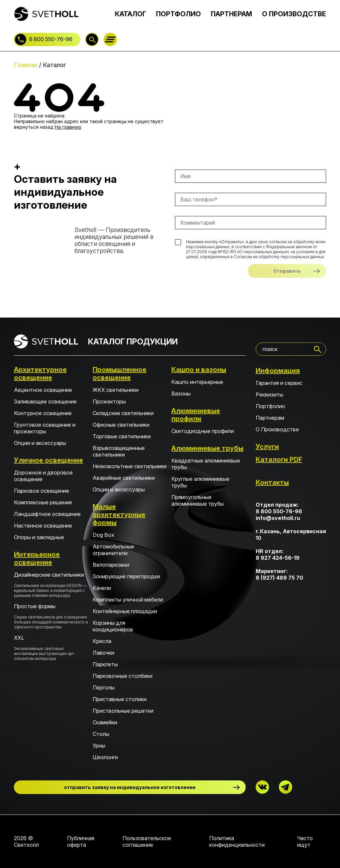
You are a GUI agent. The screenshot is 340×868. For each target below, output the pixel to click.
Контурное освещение (43, 413)
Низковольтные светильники (129, 466)
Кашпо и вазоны (199, 370)
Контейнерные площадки (125, 611)
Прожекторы (109, 401)
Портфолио (270, 406)
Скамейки (105, 722)
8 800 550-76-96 (51, 39)
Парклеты (105, 664)
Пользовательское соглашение (147, 841)
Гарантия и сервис (279, 383)
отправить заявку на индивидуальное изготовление (130, 787)
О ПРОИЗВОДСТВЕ (294, 14)
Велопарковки (111, 565)
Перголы (104, 687)
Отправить (287, 271)
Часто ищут (305, 841)
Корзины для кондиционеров (113, 626)
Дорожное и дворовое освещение (43, 476)
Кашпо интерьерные (197, 382)
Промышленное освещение (120, 374)
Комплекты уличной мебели (128, 600)
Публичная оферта (81, 841)
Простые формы (51, 616)
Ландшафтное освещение (47, 514)
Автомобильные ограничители (113, 550)
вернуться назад (34, 127)
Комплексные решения (43, 502)
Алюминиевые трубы (207, 448)
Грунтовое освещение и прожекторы (45, 428)
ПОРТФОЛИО (178, 14)
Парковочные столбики (123, 676)
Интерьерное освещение (37, 558)
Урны (99, 746)
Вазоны (181, 394)
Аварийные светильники (124, 478)
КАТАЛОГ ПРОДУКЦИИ (133, 342)
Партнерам (270, 418)
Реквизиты (269, 395)
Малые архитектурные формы (119, 515)
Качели (102, 588)
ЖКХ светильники (116, 390)
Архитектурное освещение (40, 374)
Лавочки (103, 653)
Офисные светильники (121, 425)
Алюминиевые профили (196, 415)
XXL (51, 648)
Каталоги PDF (279, 460)
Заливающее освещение (45, 401)
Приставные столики (120, 699)
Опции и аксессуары (40, 443)
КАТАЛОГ (130, 14)
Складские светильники (123, 413)
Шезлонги (105, 757)
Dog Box (103, 535)
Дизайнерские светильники (51, 585)
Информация (278, 371)
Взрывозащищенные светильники (119, 451)
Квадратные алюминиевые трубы (206, 464)
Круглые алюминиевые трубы (200, 482)
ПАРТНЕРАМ (231, 14)
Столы (101, 734)
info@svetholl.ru (278, 518)
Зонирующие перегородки (126, 576)
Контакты (272, 482)
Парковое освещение (42, 491)
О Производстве (277, 429)
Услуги (267, 447)
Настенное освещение (43, 526)
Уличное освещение (48, 460)
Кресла (102, 641)
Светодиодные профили (203, 431)
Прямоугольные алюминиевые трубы (198, 500)
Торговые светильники (122, 436)
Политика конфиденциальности (237, 841)
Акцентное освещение (43, 390)
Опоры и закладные (39, 537)
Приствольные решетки (123, 711)
